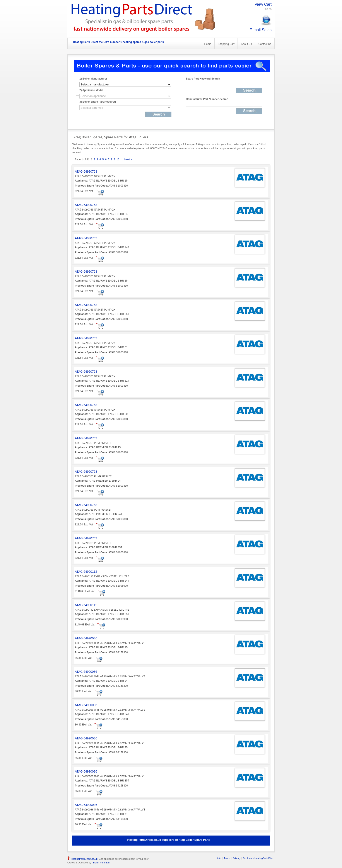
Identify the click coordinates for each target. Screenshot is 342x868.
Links (219, 858)
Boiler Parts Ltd (101, 863)
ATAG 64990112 (86, 572)
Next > (128, 160)
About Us (246, 44)
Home (208, 44)
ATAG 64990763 (86, 172)
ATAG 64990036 (86, 638)
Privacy (237, 858)
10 (118, 160)
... (122, 160)
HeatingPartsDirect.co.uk (84, 859)
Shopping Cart (226, 44)
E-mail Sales (261, 30)
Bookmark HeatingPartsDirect (259, 858)
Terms (227, 858)
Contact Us (265, 44)
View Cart (263, 4)
